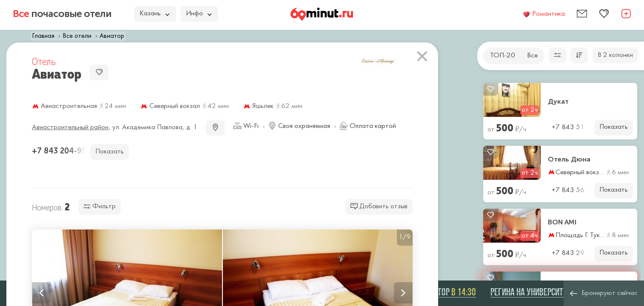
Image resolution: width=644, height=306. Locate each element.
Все (532, 56)
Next (403, 293)
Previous (41, 293)
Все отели (77, 36)
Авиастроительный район (70, 127)
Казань (154, 14)
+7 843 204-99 (60, 151)
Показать (614, 127)
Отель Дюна (569, 159)
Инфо (199, 14)
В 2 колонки (615, 55)
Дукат (558, 102)
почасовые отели (62, 14)
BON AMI (562, 222)
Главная (43, 36)
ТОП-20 (503, 56)
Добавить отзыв (379, 206)
